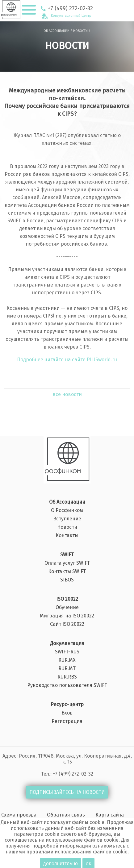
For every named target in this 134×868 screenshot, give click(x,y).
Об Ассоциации (67, 502)
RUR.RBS (67, 677)
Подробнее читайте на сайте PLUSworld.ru (67, 360)
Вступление (67, 519)
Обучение (67, 608)
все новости (67, 394)
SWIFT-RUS (67, 652)
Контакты (67, 536)
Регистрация (67, 721)
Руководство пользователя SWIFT (67, 685)
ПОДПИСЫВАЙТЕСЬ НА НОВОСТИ (67, 792)
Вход (67, 713)
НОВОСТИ (80, 31)
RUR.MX (67, 660)
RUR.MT (67, 669)
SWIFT (67, 555)
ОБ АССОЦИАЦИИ (57, 31)
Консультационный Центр (71, 16)
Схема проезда (19, 815)
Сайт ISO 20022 (67, 624)
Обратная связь (66, 815)
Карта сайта (110, 815)
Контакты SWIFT (67, 572)
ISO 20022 (67, 599)
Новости (67, 527)
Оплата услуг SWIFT (67, 563)
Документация (67, 643)
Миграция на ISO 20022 (67, 616)
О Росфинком (67, 510)
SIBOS (67, 580)
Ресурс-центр (67, 705)
